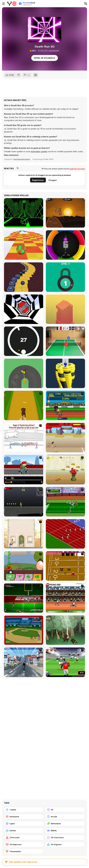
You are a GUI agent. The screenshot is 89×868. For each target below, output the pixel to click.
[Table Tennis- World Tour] (65, 341)
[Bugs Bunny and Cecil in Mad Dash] (65, 502)
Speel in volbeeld (45, 58)
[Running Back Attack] (65, 662)
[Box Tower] (65, 309)
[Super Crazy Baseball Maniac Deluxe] (24, 438)
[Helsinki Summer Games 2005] (65, 405)
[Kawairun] (65, 630)
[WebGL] (65, 831)
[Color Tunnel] (24, 309)
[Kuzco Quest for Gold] (65, 438)
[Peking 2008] (65, 598)
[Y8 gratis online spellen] (12, 4)
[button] (11, 155)
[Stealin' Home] (24, 630)
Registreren (38, 180)
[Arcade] (65, 817)
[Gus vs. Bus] (24, 470)
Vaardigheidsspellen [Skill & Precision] (22, 159)
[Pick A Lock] (65, 277)
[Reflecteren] (65, 824)
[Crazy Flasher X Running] (24, 502)
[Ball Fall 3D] (65, 373)
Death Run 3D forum (77, 169)
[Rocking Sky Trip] (24, 277)
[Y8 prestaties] (24, 851)
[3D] (65, 810)
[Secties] (24, 831)
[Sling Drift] (24, 373)
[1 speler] (24, 810)
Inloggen (53, 180)
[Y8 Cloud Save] (65, 837)
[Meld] (27, 75)
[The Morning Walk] (24, 534)
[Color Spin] (65, 245)
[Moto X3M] (65, 213)
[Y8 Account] (24, 837)
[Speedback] (24, 598)
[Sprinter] (65, 534)
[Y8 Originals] (65, 844)
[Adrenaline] (24, 817)
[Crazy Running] (24, 662)
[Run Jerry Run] (65, 470)
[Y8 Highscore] (24, 844)
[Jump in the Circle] (24, 341)
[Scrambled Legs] (65, 566)
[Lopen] (24, 824)
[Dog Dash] (24, 405)
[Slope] (24, 213)
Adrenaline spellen (39, 151)
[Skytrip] (24, 245)
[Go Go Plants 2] (24, 566)
